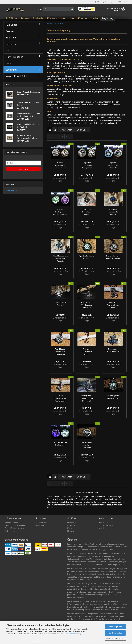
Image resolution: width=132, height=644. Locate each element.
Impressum (103, 523)
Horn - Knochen (79, 18)
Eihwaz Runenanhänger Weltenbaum (60, 398)
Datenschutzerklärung (73, 634)
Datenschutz (10, 531)
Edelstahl (38, 18)
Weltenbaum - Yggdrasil (60, 304)
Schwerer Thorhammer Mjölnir (87, 352)
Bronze (25, 18)
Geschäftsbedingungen (15, 528)
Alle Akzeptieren (115, 627)
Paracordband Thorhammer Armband (87, 305)
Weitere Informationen (115, 638)
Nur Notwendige (115, 633)
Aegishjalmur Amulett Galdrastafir (87, 445)
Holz (64, 18)
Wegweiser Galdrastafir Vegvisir (113, 212)
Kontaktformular (106, 525)
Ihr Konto (71, 525)
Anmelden (23, 169)
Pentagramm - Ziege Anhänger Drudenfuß (87, 398)
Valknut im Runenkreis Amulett (87, 212)
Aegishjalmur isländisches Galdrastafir (60, 352)
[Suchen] (72, 9)
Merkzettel (122, 2)
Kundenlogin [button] (108, 2)
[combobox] (66, 130)
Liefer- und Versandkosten (16, 525)
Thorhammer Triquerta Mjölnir (113, 350)
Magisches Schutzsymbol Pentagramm (87, 165)
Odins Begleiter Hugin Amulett (113, 397)
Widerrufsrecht (11, 523)
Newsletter (103, 528)
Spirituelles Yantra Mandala (87, 257)
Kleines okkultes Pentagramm (60, 444)
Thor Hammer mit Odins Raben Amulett (60, 258)
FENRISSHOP (11, 190)
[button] (97, 2)
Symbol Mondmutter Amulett (113, 165)
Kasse (70, 528)
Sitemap (71, 531)
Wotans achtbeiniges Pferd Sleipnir (60, 165)
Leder (95, 18)
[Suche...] (40, 9)
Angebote (40, 525)
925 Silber (11, 18)
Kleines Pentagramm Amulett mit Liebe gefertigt (60, 212)
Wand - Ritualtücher (17, 76)
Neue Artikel (42, 523)
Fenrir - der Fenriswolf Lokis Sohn (113, 305)
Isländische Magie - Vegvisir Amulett (113, 257)
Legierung (108, 18)
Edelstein (52, 18)
